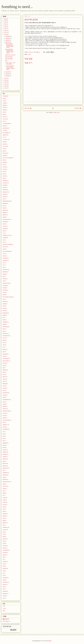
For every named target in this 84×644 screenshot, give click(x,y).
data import (5, 270)
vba (3, 571)
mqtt (4, 402)
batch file (5, 210)
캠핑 (4, 160)
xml (3, 598)
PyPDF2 (5, 459)
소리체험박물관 (6, 124)
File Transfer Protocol (7, 297)
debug (4, 274)
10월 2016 (8, 38)
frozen (4, 311)
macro (4, 381)
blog (4, 217)
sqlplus (4, 523)
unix (4, 564)
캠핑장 (4, 162)
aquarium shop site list (10, 55)
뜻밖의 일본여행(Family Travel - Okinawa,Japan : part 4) (10, 51)
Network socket (6, 411)
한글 (4, 174)
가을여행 (5, 96)
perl (4, 438)
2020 (6, 27)
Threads (5, 546)
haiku (4, 320)
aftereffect (5, 181)
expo (4, 295)
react (4, 477)
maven (4, 388)
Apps (6, 61)
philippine (5, 443)
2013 (6, 82)
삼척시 (4, 117)
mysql (4, 404)
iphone (4, 349)
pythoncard (5, 468)
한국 (4, 171)
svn (3, 534)
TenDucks (7, 619)
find (3, 299)
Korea (4, 356)
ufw (3, 557)
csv (3, 265)
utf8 (4, 566)
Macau (4, 377)
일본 (4, 151)
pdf (3, 436)
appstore (5, 190)
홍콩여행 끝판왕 (9, 59)
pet (3, 441)
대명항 (4, 110)
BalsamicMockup (6, 201)
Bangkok (5, 203)
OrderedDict (5, 429)
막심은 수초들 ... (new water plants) (10, 63)
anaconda (5, 183)
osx (3, 434)
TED (4, 541)
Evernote (5, 290)
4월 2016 (8, 42)
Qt (3, 470)
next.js (4, 413)
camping (5, 238)
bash (4, 206)
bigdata (4, 213)
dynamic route (6, 283)
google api (5, 313)
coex (4, 254)
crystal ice (5, 260)
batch (4, 208)
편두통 (4, 167)
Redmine (5, 479)
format (4, 308)
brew (4, 231)
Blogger (50, 641)
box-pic (4, 226)
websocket (5, 582)
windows (5, 591)
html (4, 329)
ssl (3, 525)
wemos (4, 584)
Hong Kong (5, 327)
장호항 (4, 156)
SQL (4, 518)
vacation (5, 568)
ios (3, 345)
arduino (4, 194)
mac (4, 375)
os (3, 432)
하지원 (4, 169)
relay (4, 484)
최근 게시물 (28, 108)
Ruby (4, 493)
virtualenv (5, 578)
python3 (4, 466)
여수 (4, 137)
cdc (3, 240)
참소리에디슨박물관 (7, 158)
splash (4, 516)
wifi (3, 589)
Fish (4, 306)
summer (4, 530)
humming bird (6, 336)
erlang (4, 288)
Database (5, 272)
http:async (5, 333)
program (5, 452)
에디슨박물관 (6, 133)
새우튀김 (5, 119)
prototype (5, 454)
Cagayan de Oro (6, 235)
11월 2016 (8, 36)
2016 (6, 35)
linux (4, 365)
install (4, 340)
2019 (6, 29)
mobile (4, 395)
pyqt (4, 461)
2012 (6, 84)
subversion (5, 527)
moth (4, 397)
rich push (5, 486)
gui (3, 317)
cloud (4, 249)
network (4, 409)
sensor (4, 502)
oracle (4, 427)
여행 (4, 142)
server (4, 505)
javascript (5, 354)
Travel (4, 553)
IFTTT (4, 338)
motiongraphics (6, 400)
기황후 (4, 103)
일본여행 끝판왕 (9, 57)
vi (3, 573)
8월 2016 (8, 40)
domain (4, 279)
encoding (5, 286)
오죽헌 (4, 144)
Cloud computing (6, 251)
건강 (4, 101)
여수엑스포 (5, 140)
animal (4, 187)
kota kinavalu (6, 361)
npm (4, 422)
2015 (6, 78)
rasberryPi (5, 473)
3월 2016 (8, 72)
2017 (6, 33)
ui (3, 559)
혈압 (4, 178)
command (5, 258)
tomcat (4, 548)
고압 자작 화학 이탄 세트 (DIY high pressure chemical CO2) (10, 68)
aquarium (5, 192)
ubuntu (4, 555)
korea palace (6, 359)
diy (3, 276)
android (4, 185)
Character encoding (7, 244)
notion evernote (6, 420)
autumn (4, 197)
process (4, 450)
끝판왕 (4, 105)
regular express (6, 482)
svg (3, 532)
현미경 (4, 176)
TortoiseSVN (5, 550)
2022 (6, 23)
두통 (4, 112)
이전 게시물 (78, 108)
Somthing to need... (17, 7)
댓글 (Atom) (57, 112)
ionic (4, 343)
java (4, 352)
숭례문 (4, 126)
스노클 (4, 130)
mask (4, 386)
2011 (6, 86)
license (4, 363)
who (4, 587)
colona (4, 256)
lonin (4, 372)
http (4, 331)
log (3, 368)
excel (4, 292)
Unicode (5, 562)
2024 (6, 19)
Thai (4, 543)
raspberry (5, 475)
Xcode (4, 596)
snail (4, 511)
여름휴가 (5, 135)
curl (3, 267)
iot (3, 347)
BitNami (4, 215)
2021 (6, 25)
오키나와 (5, 146)
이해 (4, 149)
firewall (4, 304)
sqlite (4, 521)
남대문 (4, 108)
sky (3, 509)
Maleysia (5, 384)
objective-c (5, 425)
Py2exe (4, 457)
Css (4, 263)
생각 (4, 121)
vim (3, 575)
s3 (3, 495)
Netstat (4, 407)
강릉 (4, 98)
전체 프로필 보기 (6, 621)
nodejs (4, 418)
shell (4, 507)
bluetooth (5, 222)
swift (4, 537)
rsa (3, 491)
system (4, 539)
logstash (5, 370)
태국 (4, 165)
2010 (6, 88)
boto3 (4, 224)
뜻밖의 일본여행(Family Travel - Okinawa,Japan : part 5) (10, 46)
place (4, 448)
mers (4, 391)
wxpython (5, 594)
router (4, 489)
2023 (6, 21)
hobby (4, 324)
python (4, 463)
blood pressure (6, 219)
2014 (6, 80)
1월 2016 (8, 76)
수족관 (4, 608)
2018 (6, 31)
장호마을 (5, 153)
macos (4, 379)
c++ (4, 233)
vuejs (4, 580)
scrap (4, 498)
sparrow (4, 514)
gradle (4, 315)
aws (4, 199)
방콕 (4, 114)
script (4, 500)
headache (5, 322)
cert (4, 242)
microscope (5, 393)
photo (4, 445)
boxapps (29, 54)
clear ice (5, 247)
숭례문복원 (5, 128)
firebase (4, 302)
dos (3, 281)
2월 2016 (8, 74)
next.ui (4, 416)
